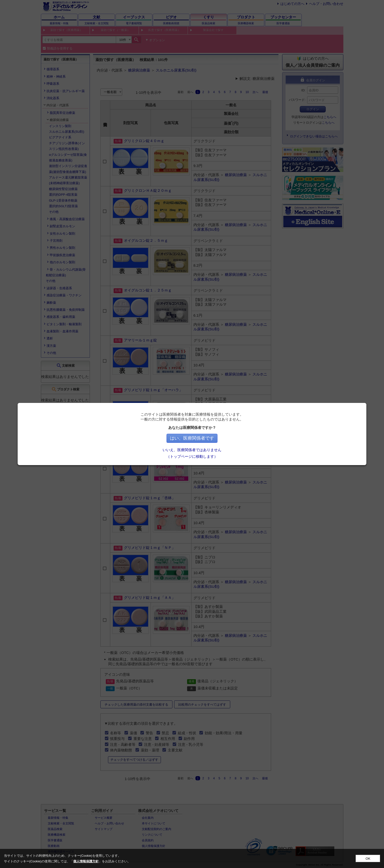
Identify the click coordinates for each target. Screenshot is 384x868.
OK (368, 859)
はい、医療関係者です (217, 438)
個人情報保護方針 (86, 861)
